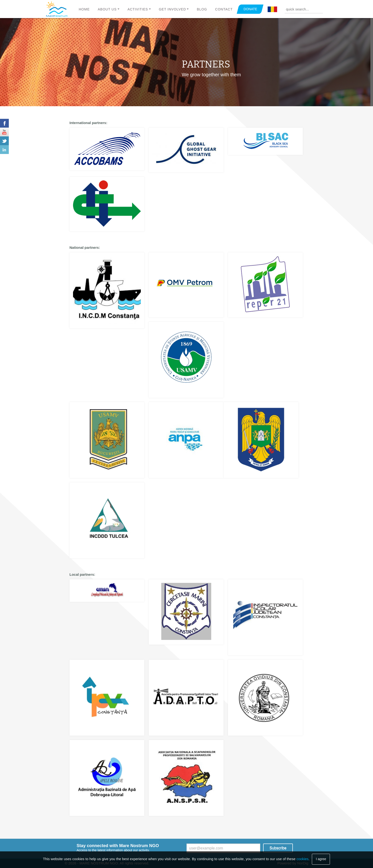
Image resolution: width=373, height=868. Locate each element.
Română (272, 10)
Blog (202, 9)
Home (84, 9)
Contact (224, 9)
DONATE (250, 9)
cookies (302, 859)
